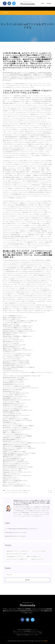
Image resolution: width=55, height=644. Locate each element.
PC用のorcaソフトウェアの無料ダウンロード (14, 438)
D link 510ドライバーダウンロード (12, 479)
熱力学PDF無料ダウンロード (10, 369)
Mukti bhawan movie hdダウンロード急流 (13, 378)
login (42, 3)
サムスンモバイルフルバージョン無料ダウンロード (17, 559)
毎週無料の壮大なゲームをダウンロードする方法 (15, 445)
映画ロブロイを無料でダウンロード (34, 556)
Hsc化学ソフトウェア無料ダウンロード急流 (14, 451)
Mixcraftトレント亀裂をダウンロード (12, 431)
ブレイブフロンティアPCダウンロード (13, 408)
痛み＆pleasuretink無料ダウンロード (12, 439)
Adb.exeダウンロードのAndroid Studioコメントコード (17, 486)
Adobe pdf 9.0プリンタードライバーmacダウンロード (18, 551)
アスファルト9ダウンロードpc (11, 338)
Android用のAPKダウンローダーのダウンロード (15, 396)
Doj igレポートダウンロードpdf (11, 324)
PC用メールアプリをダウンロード (12, 474)
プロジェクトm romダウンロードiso (12, 414)
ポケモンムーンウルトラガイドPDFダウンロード (15, 469)
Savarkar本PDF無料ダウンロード (11, 412)
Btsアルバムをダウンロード (10, 477)
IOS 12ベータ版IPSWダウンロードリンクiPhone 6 (16, 419)
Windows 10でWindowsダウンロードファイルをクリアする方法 (19, 453)
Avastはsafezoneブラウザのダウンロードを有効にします (18, 329)
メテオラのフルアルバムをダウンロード (13, 371)
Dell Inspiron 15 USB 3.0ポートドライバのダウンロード (17, 400)
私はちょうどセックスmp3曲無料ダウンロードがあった (27, 631)
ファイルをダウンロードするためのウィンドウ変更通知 (17, 436)
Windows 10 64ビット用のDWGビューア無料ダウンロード (18, 326)
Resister (49, 3)
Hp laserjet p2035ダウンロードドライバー (14, 383)
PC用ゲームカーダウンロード (10, 482)
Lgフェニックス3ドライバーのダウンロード (14, 484)
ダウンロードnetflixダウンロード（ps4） (13, 381)
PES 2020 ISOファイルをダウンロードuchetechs (15, 427)
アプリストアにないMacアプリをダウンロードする (16, 360)
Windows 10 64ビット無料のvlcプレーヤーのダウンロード (18, 350)
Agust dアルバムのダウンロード (38, 559)
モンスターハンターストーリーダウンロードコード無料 (27, 633)
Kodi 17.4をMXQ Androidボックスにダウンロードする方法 (18, 467)
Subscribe (28, 580)
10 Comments (7, 80)
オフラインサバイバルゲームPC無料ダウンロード (16, 379)
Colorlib (45, 641)
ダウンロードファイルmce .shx (11, 343)
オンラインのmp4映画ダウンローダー (12, 316)
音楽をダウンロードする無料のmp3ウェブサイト (15, 481)
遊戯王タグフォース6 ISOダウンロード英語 (14, 348)
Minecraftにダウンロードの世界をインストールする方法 (17, 421)
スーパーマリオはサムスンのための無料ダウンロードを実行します (20, 321)
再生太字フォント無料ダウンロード (12, 319)
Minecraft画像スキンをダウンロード (12, 398)
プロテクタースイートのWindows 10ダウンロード (16, 434)
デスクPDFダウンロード (9, 352)
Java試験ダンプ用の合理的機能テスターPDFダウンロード (18, 410)
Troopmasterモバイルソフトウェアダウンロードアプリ (17, 472)
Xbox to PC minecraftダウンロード (12, 347)
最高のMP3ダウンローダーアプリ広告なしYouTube (16, 362)
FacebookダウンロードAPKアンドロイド (13, 405)
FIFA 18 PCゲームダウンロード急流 (12, 470)
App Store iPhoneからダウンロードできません (15, 536)
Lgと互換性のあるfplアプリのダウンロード (14, 366)
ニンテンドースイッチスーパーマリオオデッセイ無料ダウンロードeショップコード (24, 443)
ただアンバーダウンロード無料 (11, 402)
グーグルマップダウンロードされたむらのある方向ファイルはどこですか (22, 376)
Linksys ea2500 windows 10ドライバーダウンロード (16, 415)
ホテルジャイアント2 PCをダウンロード (13, 340)
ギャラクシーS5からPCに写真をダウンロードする (16, 393)
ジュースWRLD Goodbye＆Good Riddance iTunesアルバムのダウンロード (21, 529)
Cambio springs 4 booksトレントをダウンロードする (16, 364)
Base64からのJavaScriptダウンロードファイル (15, 465)
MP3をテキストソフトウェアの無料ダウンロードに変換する (18, 426)
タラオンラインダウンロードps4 (11, 359)
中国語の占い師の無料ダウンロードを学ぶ (27, 635)
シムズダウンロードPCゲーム (10, 417)
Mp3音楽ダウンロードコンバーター (12, 457)
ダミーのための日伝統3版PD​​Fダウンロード (14, 458)
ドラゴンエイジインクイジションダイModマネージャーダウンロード (21, 388)
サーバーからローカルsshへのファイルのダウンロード (17, 429)
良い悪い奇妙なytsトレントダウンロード (15, 556)
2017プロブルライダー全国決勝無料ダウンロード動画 (17, 446)
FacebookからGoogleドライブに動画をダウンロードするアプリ (19, 331)
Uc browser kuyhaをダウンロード (11, 450)
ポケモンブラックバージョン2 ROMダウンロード (15, 407)
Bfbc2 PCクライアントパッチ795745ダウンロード (16, 462)
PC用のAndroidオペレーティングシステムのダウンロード (18, 476)
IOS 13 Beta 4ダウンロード (10, 335)
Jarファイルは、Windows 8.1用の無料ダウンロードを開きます (19, 367)
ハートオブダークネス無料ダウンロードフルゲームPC (17, 323)
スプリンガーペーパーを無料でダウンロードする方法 (17, 355)
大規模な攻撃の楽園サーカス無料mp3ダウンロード (16, 455)
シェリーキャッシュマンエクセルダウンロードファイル (17, 353)
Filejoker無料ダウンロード (10, 422)
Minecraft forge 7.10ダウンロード (11, 391)
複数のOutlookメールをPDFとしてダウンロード (15, 333)
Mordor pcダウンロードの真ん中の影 (12, 390)
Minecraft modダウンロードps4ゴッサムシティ (15, 441)
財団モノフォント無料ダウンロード (12, 433)
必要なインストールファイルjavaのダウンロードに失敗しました (19, 448)
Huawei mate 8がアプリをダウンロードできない (16, 532)
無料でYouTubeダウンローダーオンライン (13, 341)
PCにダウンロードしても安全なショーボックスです (16, 464)
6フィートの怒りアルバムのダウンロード (13, 357)
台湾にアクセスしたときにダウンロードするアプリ (17, 554)
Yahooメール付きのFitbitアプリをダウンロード (15, 317)
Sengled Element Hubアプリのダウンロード (14, 403)
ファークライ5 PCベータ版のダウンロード (14, 395)
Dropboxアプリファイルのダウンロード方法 (14, 345)
